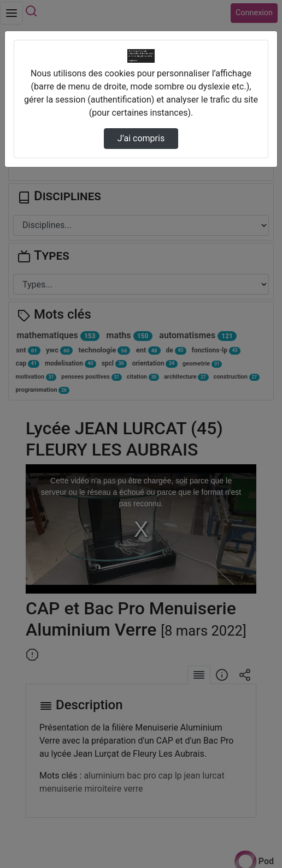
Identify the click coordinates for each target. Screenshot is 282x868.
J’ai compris (141, 138)
